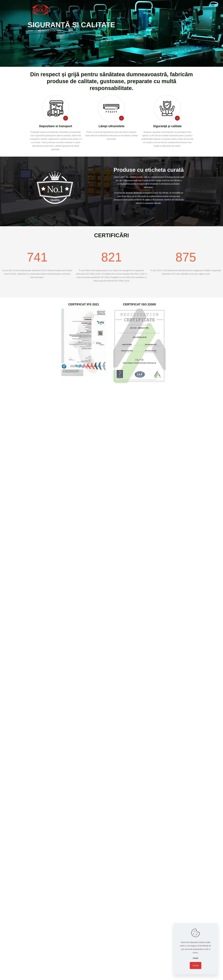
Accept (196, 965)
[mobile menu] (190, 10)
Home (30, 31)
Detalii (196, 958)
